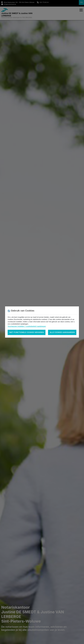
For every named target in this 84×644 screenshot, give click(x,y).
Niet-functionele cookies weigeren (27, 332)
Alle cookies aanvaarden (62, 332)
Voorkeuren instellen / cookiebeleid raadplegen (27, 326)
